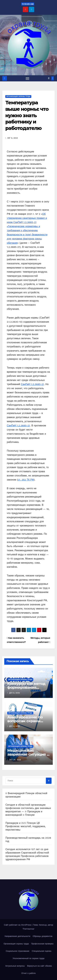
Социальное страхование (18, 951)
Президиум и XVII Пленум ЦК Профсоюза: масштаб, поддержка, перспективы (26, 826)
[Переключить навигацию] (28, 78)
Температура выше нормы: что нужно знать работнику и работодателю (27, 115)
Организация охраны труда (18, 96)
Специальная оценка (41, 951)
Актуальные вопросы (15, 966)
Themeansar (29, 929)
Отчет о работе (29, 973)
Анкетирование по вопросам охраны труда (25, 721)
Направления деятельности (17, 936)
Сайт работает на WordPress (18, 925)
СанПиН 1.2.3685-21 (32, 384)
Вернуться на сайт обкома (40, 966)
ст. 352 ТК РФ (26, 480)
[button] (49, 78)
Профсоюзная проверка (42, 944)
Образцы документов (42, 936)
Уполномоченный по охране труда (28, 958)
